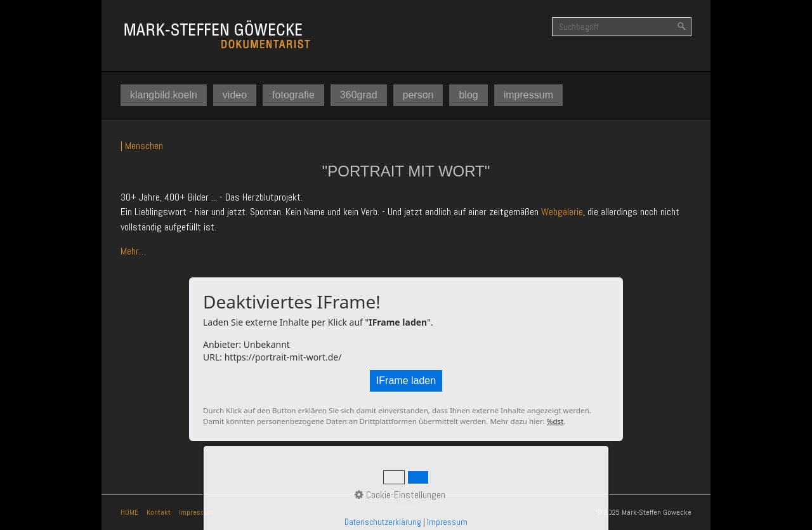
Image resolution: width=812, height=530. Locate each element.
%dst (555, 421)
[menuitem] (164, 95)
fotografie (293, 95)
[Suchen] (682, 27)
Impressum (196, 512)
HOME (129, 512)
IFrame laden (406, 381)
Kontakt (159, 512)
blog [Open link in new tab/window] (468, 95)
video (235, 95)
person (418, 95)
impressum (528, 95)
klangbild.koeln (164, 95)
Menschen (144, 146)
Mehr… (133, 251)
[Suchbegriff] (622, 27)
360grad (359, 95)
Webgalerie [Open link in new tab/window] (562, 212)
